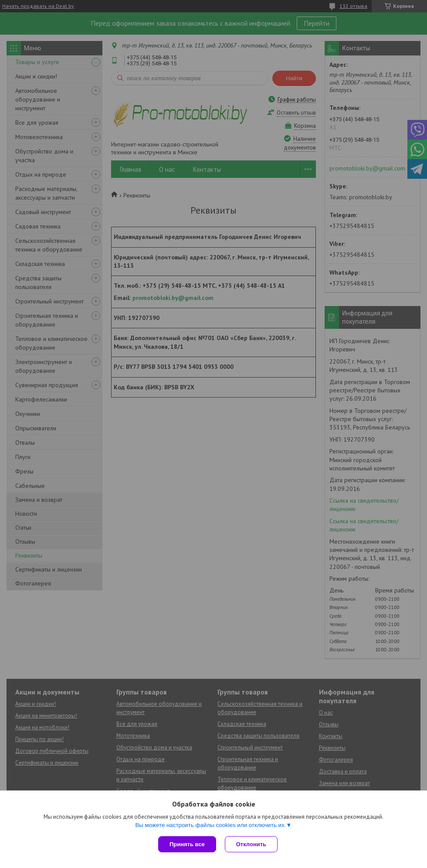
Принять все (187, 844)
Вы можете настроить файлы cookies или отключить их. (210, 825)
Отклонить (251, 844)
